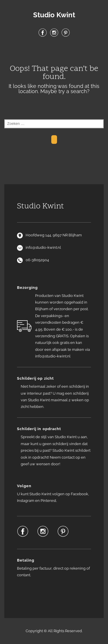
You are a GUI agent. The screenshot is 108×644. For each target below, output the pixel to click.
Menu (54, 52)
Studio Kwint (54, 15)
